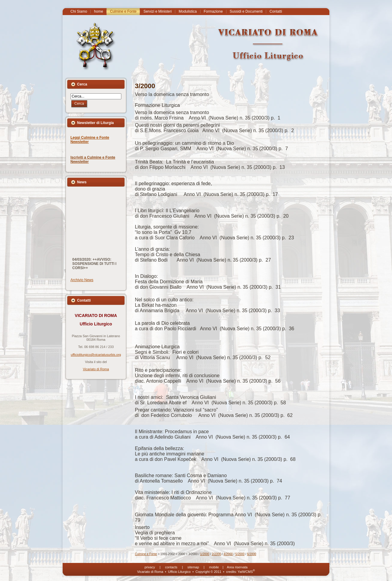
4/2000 (228, 554)
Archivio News (82, 280)
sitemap (193, 567)
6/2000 (252, 554)
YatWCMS (246, 572)
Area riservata (237, 567)
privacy (150, 567)
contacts (171, 567)
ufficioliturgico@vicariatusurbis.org (96, 355)
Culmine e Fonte (146, 554)
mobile (214, 567)
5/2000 (240, 554)
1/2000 (205, 554)
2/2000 (217, 554)
